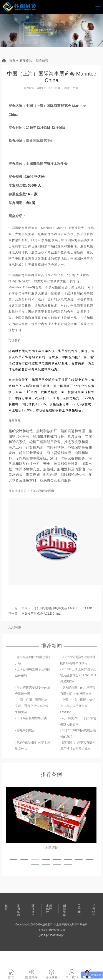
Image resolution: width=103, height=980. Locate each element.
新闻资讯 (26, 60)
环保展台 (33, 910)
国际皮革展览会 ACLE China (41, 614)
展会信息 (42, 60)
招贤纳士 (94, 910)
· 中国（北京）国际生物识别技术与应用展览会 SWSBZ (78, 706)
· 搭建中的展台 (25, 730)
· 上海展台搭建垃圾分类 (31, 718)
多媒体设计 (49, 909)
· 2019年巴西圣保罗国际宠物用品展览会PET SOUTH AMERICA (78, 675)
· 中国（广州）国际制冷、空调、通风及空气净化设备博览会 (33, 706)
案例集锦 (18, 910)
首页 (12, 60)
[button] (13, 860)
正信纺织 (51, 848)
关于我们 (79, 910)
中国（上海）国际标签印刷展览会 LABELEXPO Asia (57, 608)
